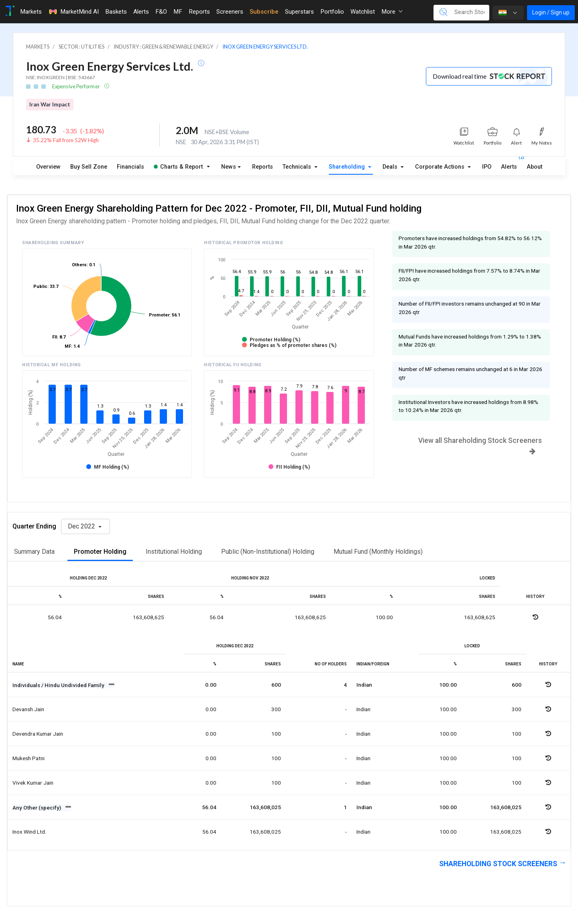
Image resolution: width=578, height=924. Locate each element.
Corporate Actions (441, 167)
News (229, 167)
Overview (48, 167)
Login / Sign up (551, 12)
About (534, 167)
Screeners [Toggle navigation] (230, 12)
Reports (263, 167)
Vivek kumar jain (33, 783)
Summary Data (34, 552)
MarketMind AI (73, 12)
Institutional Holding (174, 552)
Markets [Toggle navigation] (31, 12)
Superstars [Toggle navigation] (299, 12)
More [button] (392, 12)
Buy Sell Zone (89, 167)
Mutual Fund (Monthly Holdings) (378, 552)
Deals (391, 167)
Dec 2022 (82, 526)
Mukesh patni (28, 758)
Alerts (509, 165)
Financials (130, 167)
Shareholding (348, 167)
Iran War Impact (50, 104)
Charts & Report (178, 167)
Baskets (116, 12)
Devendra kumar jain (38, 734)
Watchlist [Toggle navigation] (363, 12)
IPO (487, 167)
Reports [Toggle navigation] (199, 12)
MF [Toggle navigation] (178, 12)
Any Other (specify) (37, 808)
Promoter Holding (100, 552)
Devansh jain (28, 709)
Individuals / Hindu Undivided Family (59, 685)
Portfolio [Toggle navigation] (332, 12)
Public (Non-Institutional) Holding (268, 552)
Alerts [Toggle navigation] (141, 12)
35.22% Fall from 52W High (66, 140)
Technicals (298, 167)
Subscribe (264, 12)
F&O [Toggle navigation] (161, 12)
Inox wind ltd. (29, 832)
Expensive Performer (76, 86)
